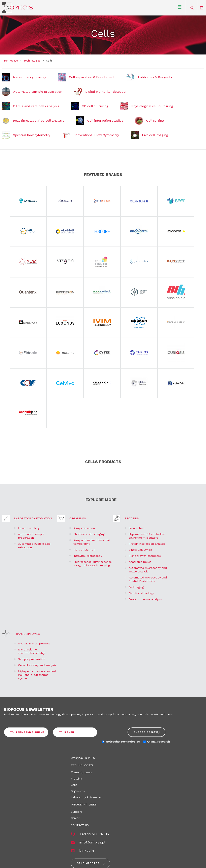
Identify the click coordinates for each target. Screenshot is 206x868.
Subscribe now (146, 732)
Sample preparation (32, 659)
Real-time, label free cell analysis (39, 121)
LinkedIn (87, 850)
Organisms (78, 518)
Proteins (132, 518)
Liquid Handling (29, 528)
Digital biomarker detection (106, 92)
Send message (88, 863)
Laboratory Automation (33, 518)
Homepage (11, 61)
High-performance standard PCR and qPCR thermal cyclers (37, 675)
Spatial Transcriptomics (34, 643)
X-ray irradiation (84, 528)
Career (75, 818)
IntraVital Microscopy (88, 556)
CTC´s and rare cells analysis (36, 106)
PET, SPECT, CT (84, 550)
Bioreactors (137, 528)
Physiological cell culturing (152, 106)
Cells (74, 785)
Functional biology (141, 593)
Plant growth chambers (145, 556)
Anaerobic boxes (140, 562)
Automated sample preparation (38, 92)
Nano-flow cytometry (29, 77)
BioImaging (136, 587)
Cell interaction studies (105, 121)
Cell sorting (155, 121)
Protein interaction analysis (147, 544)
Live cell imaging (155, 135)
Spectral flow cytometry (32, 135)
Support (76, 812)
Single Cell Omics (140, 550)
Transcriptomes (27, 634)
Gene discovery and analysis (37, 665)
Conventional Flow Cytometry (96, 135)
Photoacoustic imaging (89, 534)
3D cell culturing (95, 106)
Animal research (158, 742)
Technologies (32, 61)
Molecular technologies (123, 742)
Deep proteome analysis (145, 599)
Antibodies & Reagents (155, 77)
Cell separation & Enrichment (92, 77)
